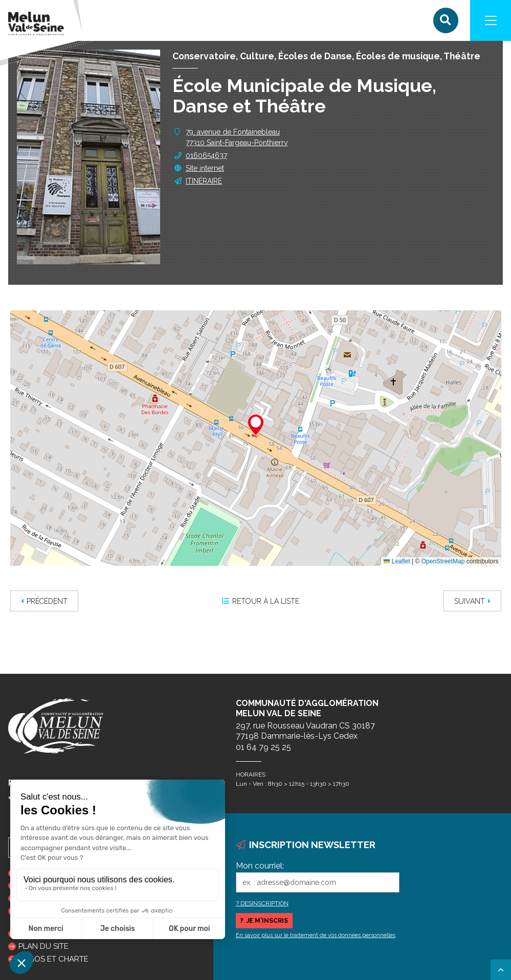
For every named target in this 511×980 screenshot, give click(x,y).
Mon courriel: (260, 866)
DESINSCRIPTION (264, 903)
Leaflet (397, 561)
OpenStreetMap (443, 561)
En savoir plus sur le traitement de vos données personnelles (316, 935)
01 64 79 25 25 (263, 747)
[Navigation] (491, 20)
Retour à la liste (261, 601)
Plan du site (43, 946)
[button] (256, 426)
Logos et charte (53, 959)
